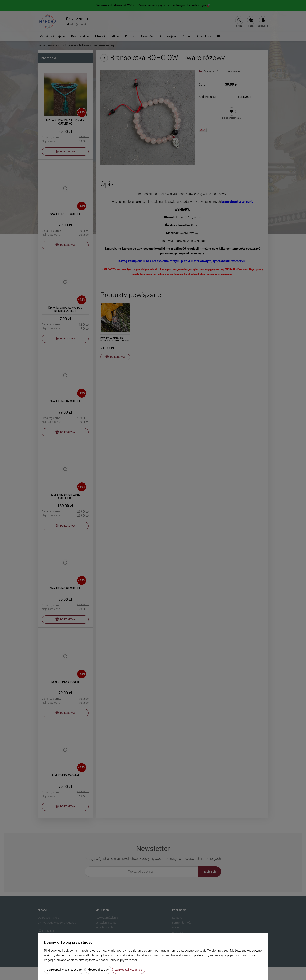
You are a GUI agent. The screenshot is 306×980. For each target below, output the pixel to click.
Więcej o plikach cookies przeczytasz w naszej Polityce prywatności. (91, 960)
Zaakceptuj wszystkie (129, 970)
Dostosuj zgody (98, 970)
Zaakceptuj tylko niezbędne (64, 970)
